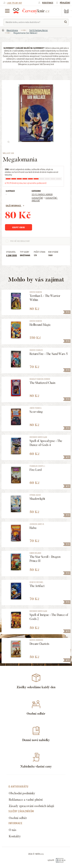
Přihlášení (65, 3)
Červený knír (31, 11)
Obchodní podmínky (22, 793)
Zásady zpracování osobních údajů (31, 806)
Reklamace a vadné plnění (26, 800)
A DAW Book (12, 255)
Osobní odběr (18, 818)
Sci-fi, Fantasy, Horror (39, 30)
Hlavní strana (12, 30)
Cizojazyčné (37, 198)
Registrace (48, 3)
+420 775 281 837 (14, 3)
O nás (13, 830)
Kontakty (15, 836)
